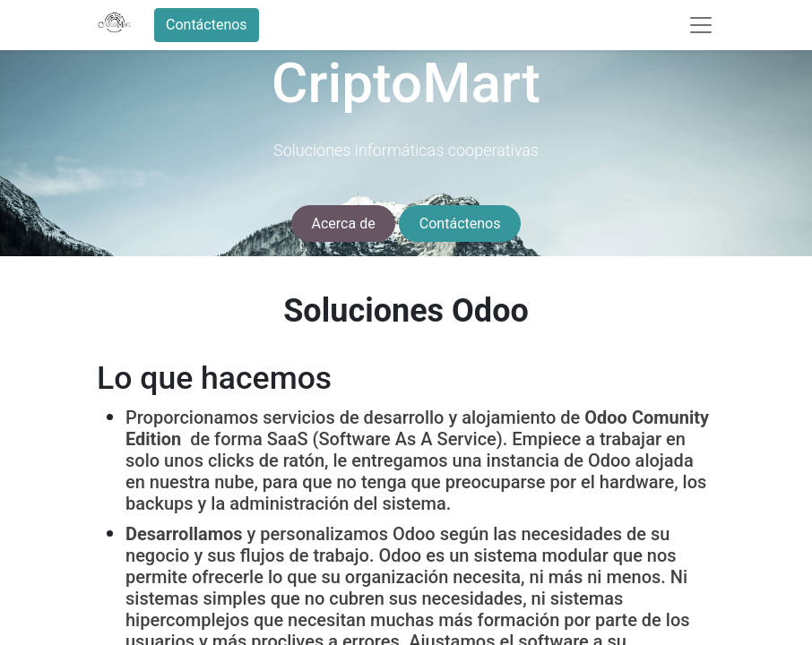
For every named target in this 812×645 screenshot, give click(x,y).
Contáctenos (207, 25)
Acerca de (344, 224)
